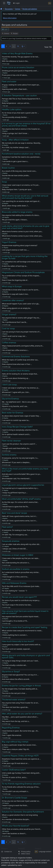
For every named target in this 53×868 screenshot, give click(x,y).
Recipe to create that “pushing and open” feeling (25, 627)
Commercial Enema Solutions (16, 357)
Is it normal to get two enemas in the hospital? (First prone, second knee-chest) (26, 125)
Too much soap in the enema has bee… (17, 605)
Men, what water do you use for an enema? (22, 714)
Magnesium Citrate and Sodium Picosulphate (23, 272)
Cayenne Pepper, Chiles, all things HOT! (20, 756)
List (4, 29)
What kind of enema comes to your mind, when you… (22, 236)
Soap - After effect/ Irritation (15, 140)
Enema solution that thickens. (16, 371)
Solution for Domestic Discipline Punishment (23, 812)
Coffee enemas (9, 343)
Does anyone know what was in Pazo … (17, 364)
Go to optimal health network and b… (16, 434)
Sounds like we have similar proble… (16, 175)
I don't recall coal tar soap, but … (14, 336)
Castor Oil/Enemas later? (14, 770)
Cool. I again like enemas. (12, 735)
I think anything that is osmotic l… (15, 635)
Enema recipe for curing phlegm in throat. (22, 686)
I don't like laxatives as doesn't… (14, 833)
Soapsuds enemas (11, 541)
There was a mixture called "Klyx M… (16, 749)
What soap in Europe (12, 287)
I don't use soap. (10, 385)
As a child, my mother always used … (16, 147)
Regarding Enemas (11, 728)
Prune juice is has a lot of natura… (15, 75)
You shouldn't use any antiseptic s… (16, 791)
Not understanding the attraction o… (16, 563)
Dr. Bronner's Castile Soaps (15, 798)
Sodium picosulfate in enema (16, 569)
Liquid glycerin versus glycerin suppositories (23, 485)
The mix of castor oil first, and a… (15, 777)
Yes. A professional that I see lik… (15, 322)
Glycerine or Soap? (11, 672)
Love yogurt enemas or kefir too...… (16, 250)
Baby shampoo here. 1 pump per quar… (17, 189)
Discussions (9, 9)
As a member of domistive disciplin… (16, 819)
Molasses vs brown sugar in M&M (17, 555)
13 (18, 46)
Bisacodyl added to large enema (17, 212)
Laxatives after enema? (13, 300)
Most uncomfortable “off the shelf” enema (21, 499)
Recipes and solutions (30, 9)
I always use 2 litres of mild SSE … (15, 549)
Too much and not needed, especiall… (16, 649)
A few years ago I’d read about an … (16, 763)
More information (10, 18)
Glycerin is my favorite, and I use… (15, 406)
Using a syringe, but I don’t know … (15, 133)
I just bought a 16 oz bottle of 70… (15, 621)
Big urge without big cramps (15, 742)
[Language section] (50, 3)
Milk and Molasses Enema (14, 583)
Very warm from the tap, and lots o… (16, 721)
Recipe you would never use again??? (19, 597)
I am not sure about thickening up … (16, 378)
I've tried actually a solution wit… (14, 665)
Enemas (18, 9)
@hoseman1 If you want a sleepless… (16, 462)
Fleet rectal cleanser (11, 441)
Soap (4, 182)
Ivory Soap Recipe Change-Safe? (17, 427)
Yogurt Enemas (9, 242)
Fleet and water (9, 82)
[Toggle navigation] (4, 3)
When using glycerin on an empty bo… (17, 308)
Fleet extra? (7, 527)
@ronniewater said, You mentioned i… (16, 479)
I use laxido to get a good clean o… (15, 161)
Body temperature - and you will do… (16, 103)
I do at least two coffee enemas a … (15, 350)
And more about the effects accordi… (16, 679)
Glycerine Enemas (10, 399)
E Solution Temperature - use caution (19, 96)
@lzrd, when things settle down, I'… (16, 206)
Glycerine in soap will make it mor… (15, 294)
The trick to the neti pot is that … (14, 693)
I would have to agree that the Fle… (16, 507)
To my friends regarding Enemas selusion (21, 784)
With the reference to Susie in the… (15, 61)
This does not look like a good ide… (15, 707)
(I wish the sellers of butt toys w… (15, 266)
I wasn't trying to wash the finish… (15, 805)
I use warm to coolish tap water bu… (16, 420)
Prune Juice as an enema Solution (18, 67)
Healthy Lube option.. (12, 110)
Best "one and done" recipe (14, 513)
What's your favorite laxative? (16, 826)
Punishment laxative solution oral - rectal (21, 154)
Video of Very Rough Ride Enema (17, 54)
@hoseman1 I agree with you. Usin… (16, 392)
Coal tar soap (8, 329)
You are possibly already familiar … (15, 117)
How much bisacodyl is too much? (18, 641)
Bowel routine (8, 168)
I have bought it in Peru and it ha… (15, 577)
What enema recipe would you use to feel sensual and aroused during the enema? (25, 197)
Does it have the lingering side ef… (15, 280)
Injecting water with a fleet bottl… (15, 89)
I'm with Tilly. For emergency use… (15, 535)
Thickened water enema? (14, 700)
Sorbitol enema (9, 455)
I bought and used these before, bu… (16, 448)
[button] (23, 46)
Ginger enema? (9, 315)
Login (16, 3)
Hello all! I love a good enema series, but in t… (20, 521)
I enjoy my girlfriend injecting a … (15, 493)
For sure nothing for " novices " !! (14, 591)
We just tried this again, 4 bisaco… (15, 220)
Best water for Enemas (13, 413)
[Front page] (1, 9)
